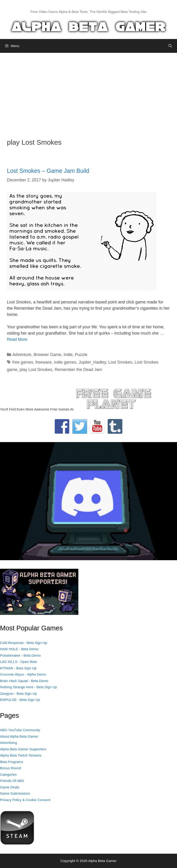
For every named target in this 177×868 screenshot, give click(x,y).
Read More (17, 339)
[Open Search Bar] (170, 46)
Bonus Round (10, 768)
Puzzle (81, 355)
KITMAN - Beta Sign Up (18, 668)
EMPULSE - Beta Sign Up (20, 700)
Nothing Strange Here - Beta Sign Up (28, 687)
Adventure (22, 355)
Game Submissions (15, 793)
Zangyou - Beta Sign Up (18, 693)
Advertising (9, 743)
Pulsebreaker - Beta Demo (20, 655)
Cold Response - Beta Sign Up (24, 643)
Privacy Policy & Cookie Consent (25, 800)
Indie (68, 355)
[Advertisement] (88, 92)
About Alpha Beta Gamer (19, 736)
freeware (44, 362)
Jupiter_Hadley (92, 362)
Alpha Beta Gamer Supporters (23, 749)
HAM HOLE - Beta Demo (19, 649)
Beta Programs (12, 762)
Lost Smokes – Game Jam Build (48, 171)
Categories (8, 774)
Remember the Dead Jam (78, 370)
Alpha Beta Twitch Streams (21, 755)
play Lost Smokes (36, 370)
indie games (65, 362)
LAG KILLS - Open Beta (18, 662)
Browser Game (47, 355)
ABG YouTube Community (20, 730)
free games (23, 362)
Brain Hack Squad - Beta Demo (24, 681)
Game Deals (10, 787)
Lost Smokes (120, 362)
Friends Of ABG (12, 781)
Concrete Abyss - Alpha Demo (23, 674)
